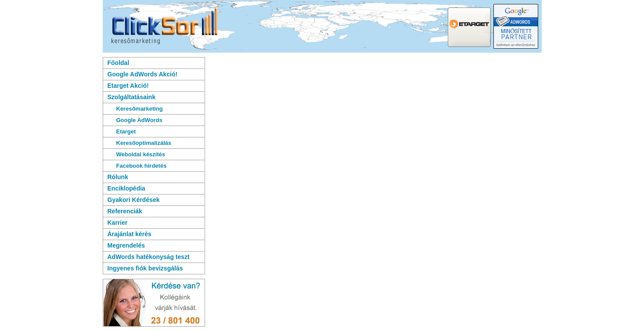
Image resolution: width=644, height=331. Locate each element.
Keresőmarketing (140, 109)
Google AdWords (139, 120)
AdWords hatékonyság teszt (149, 257)
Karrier (118, 223)
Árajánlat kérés (130, 234)
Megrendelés (126, 245)
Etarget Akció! (128, 86)
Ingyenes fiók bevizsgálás (145, 268)
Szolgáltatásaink (132, 97)
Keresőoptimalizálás (144, 143)
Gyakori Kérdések (134, 200)
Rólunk (118, 177)
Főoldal (119, 63)
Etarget (126, 131)
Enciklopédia (126, 188)
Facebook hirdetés (142, 166)
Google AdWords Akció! (143, 74)
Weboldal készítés (141, 154)
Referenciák (125, 211)
